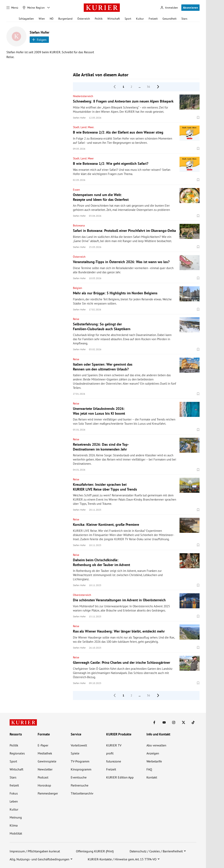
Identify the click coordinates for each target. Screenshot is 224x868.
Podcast (43, 777)
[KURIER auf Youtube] (164, 722)
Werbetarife (154, 761)
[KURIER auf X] (184, 722)
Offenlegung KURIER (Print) (95, 851)
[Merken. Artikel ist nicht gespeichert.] (198, 118)
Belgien (78, 288)
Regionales (17, 753)
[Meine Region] (34, 8)
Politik (99, 19)
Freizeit (153, 19)
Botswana (79, 225)
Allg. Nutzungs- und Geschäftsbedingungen (39, 859)
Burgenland (65, 19)
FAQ (149, 769)
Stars (184, 19)
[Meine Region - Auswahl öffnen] (48, 8)
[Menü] (12, 8)
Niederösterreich (83, 96)
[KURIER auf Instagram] (174, 722)
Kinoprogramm (81, 769)
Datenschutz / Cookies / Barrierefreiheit (156, 851)
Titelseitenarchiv (82, 793)
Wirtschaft (114, 19)
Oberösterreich (82, 595)
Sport (128, 19)
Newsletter (45, 769)
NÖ (52, 19)
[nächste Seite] (158, 87)
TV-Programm (80, 761)
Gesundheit (170, 19)
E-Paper (43, 745)
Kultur (140, 19)
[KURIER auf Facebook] (154, 722)
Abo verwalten (156, 745)
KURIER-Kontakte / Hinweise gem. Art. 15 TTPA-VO (122, 859)
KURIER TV (114, 745)
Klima (14, 825)
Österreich (84, 19)
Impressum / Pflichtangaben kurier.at (35, 851)
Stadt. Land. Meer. (84, 127)
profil (110, 753)
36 (148, 87)
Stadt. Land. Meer (83, 158)
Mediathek (45, 753)
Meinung (16, 817)
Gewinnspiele (47, 761)
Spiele (75, 753)
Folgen (39, 40)
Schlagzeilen (26, 19)
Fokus (14, 793)
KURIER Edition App (120, 777)
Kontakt (152, 777)
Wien (42, 19)
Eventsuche (79, 777)
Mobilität (16, 833)
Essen (76, 190)
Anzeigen (153, 753)
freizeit (14, 785)
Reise (76, 319)
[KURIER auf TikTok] (193, 722)
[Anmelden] (169, 8)
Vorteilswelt (79, 745)
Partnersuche (80, 785)
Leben (14, 801)
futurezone (114, 761)
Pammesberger (48, 793)
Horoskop (44, 785)
